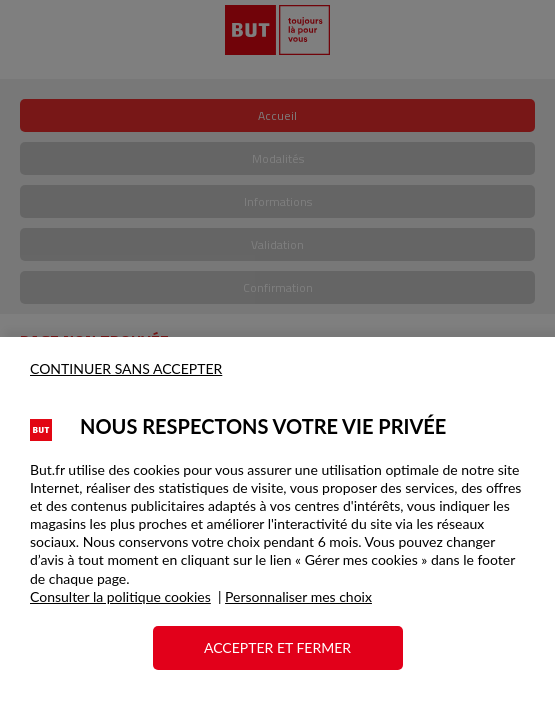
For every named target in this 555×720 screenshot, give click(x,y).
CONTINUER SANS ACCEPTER (126, 368)
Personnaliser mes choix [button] (298, 596)
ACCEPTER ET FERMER (277, 647)
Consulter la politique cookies (120, 596)
